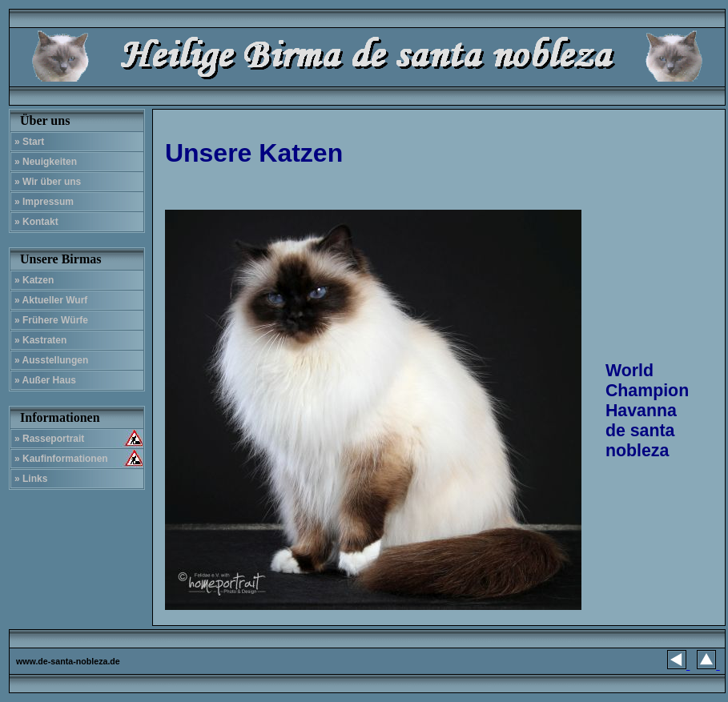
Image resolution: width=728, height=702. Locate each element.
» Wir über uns (48, 182)
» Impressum (44, 202)
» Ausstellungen (51, 360)
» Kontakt (36, 222)
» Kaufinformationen (61, 459)
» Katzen (34, 280)
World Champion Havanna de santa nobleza (647, 411)
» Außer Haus (45, 380)
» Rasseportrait (49, 439)
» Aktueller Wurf (51, 300)
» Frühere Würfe (51, 320)
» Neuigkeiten (46, 162)
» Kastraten (40, 340)
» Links (31, 479)
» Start (29, 142)
